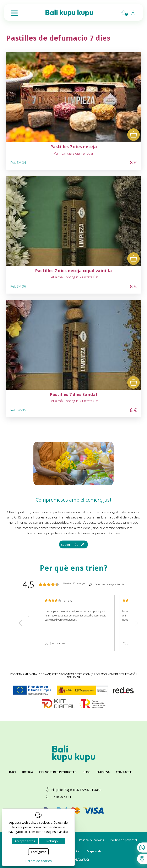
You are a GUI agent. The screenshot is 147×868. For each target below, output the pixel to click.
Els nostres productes (58, 772)
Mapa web (94, 851)
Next (136, 623)
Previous (20, 623)
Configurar (38, 852)
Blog (86, 772)
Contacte (124, 772)
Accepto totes (25, 841)
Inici (12, 772)
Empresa (103, 772)
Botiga (28, 772)
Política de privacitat (124, 840)
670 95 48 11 (62, 797)
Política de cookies (91, 840)
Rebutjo (52, 841)
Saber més (73, 545)
